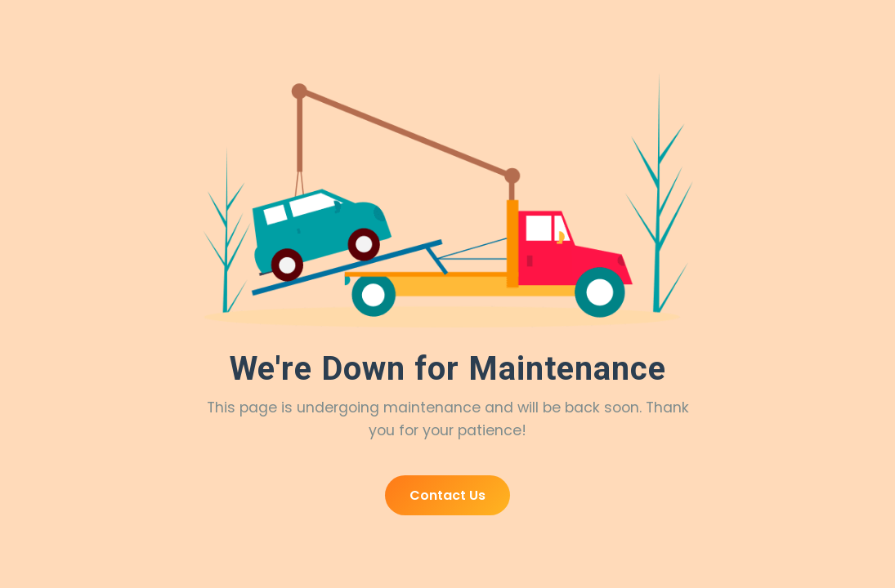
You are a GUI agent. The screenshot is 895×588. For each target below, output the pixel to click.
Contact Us (447, 495)
